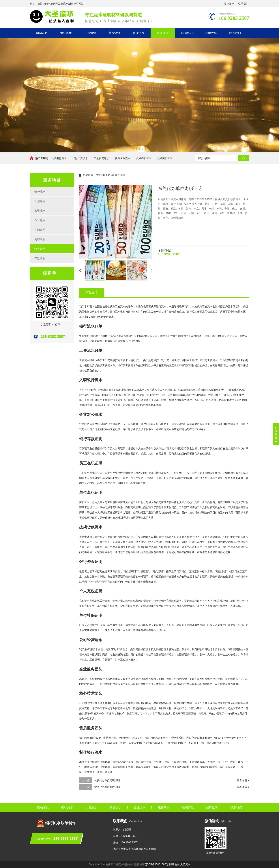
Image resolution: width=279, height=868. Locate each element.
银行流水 (66, 33)
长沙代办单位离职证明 (107, 780)
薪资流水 (114, 33)
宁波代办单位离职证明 (107, 787)
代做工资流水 (80, 158)
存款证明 (40, 258)
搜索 (244, 158)
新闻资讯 (187, 33)
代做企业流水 (123, 158)
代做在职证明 (144, 158)
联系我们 (243, 4)
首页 (99, 175)
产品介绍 (92, 292)
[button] (134, 149)
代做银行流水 (59, 158)
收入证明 (40, 249)
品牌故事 (229, 4)
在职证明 (40, 230)
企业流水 (138, 33)
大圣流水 (185, 864)
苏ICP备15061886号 (157, 864)
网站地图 (174, 864)
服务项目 (163, 33)
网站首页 (42, 33)
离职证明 (40, 239)
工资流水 (90, 33)
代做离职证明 (165, 158)
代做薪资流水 (101, 158)
